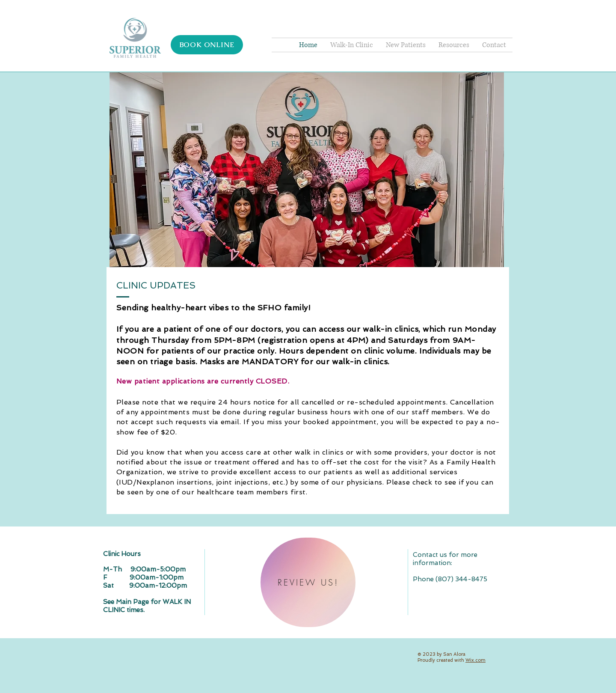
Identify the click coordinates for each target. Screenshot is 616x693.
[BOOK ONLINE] (207, 45)
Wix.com (475, 660)
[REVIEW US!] (308, 582)
